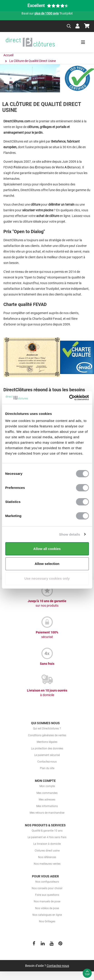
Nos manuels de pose (47, 901)
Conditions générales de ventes (47, 735)
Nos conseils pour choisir (47, 888)
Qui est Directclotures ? (47, 729)
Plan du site (47, 768)
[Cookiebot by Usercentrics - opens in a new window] (69, 398)
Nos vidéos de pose (47, 908)
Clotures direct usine (47, 851)
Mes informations (47, 806)
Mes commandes (47, 793)
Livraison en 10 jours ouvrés (47, 693)
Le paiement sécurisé (47, 755)
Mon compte (47, 786)
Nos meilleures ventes (47, 864)
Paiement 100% (47, 635)
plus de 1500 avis (47, 13)
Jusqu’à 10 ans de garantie (47, 603)
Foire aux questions (47, 895)
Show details (70, 534)
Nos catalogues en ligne (47, 915)
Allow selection (47, 564)
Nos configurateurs (47, 882)
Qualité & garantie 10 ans (47, 831)
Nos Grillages (47, 921)
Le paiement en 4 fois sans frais (47, 837)
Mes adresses (47, 800)
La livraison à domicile (47, 844)
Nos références (47, 857)
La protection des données (47, 749)
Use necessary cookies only (47, 578)
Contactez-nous (47, 762)
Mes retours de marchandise (47, 813)
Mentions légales (47, 742)
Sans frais (47, 664)
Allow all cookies (47, 549)
